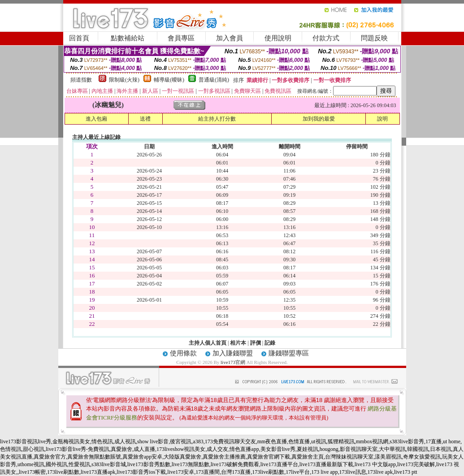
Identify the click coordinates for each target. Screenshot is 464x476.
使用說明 (278, 38)
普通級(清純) (214, 80)
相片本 (238, 343)
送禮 (145, 119)
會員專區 (181, 38)
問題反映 (374, 38)
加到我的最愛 (319, 119)
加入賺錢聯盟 (233, 353)
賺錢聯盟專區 (289, 353)
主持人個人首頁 (208, 343)
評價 (256, 343)
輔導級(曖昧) (169, 80)
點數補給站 (128, 38)
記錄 (270, 343)
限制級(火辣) (124, 80)
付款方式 (326, 38)
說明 (382, 119)
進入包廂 (96, 119)
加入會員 (230, 38)
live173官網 (233, 362)
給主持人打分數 (217, 119)
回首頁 (79, 38)
